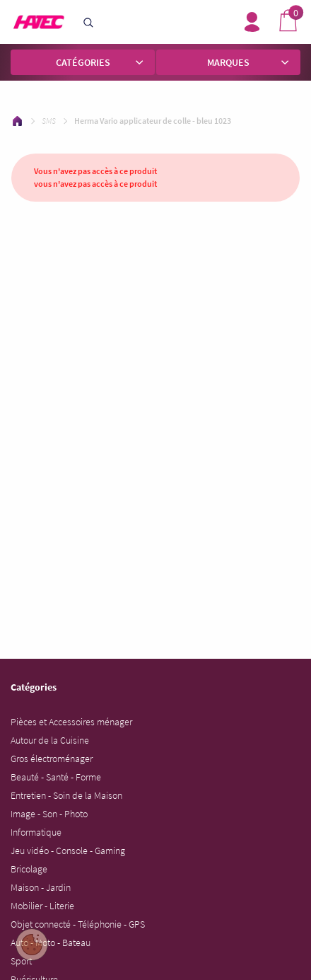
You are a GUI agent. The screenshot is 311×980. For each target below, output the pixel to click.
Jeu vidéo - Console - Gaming (68, 851)
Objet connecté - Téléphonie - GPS (78, 924)
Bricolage (29, 869)
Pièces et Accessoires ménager (71, 722)
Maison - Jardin (41, 887)
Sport (21, 961)
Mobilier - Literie (42, 906)
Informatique (36, 832)
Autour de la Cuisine (50, 740)
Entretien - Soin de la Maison (66, 795)
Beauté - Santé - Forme (56, 777)
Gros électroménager (52, 759)
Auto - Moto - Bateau (51, 942)
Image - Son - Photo (49, 814)
